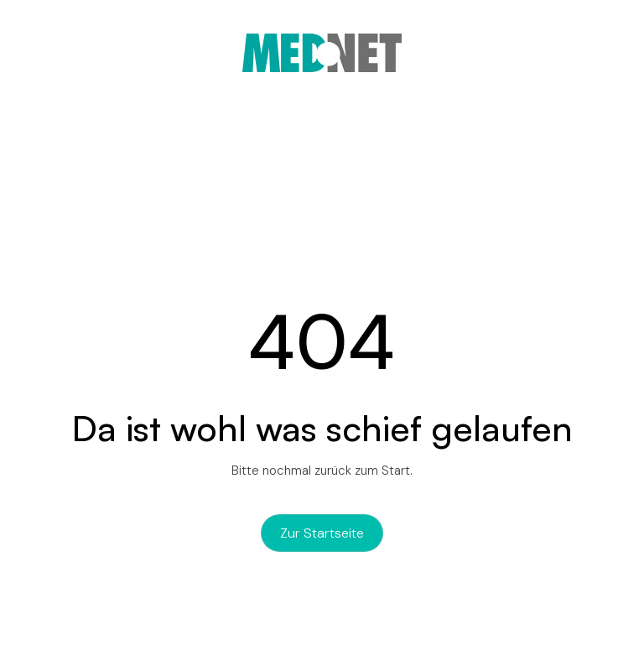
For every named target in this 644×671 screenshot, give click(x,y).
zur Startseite (322, 533)
